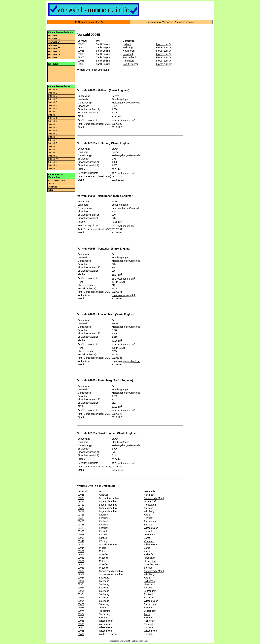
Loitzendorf (150, 535)
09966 (81, 621)
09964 (81, 578)
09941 (81, 541)
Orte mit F (52, 105)
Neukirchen (129, 51)
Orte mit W (53, 159)
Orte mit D (53, 99)
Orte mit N (53, 131)
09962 (81, 571)
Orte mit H (53, 112)
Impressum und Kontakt (120, 641)
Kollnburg (128, 47)
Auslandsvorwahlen (57, 181)
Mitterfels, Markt (152, 564)
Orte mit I (52, 115)
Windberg (149, 511)
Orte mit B (53, 93)
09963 (81, 531)
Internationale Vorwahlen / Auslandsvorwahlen (171, 22)
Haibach (127, 44)
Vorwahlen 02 (54, 36)
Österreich (53, 187)
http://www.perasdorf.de (124, 295)
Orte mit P (53, 137)
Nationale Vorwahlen (89, 22)
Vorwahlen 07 (54, 51)
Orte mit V (53, 156)
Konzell (148, 531)
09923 (81, 608)
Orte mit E (53, 102)
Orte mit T (52, 150)
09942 (81, 617)
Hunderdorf (150, 501)
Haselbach (149, 558)
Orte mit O (53, 134)
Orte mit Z (52, 168)
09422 (81, 501)
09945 (81, 495)
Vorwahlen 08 (54, 55)
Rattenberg (129, 61)
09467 (81, 545)
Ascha (147, 515)
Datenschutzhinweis (140, 641)
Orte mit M (53, 128)
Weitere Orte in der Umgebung (93, 70)
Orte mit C (53, 96)
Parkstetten (150, 505)
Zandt (147, 538)
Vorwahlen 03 (54, 39)
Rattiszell (149, 594)
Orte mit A (52, 90)
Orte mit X (53, 162)
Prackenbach (130, 57)
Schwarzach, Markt (154, 498)
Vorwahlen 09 (54, 58)
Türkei (51, 184)
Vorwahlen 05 (54, 45)
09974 (81, 611)
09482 (81, 634)
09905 (81, 498)
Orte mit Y (53, 165)
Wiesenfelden (151, 528)
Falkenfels (149, 554)
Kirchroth (149, 518)
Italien (51, 190)
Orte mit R (53, 143)
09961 (81, 551)
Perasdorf (128, 54)
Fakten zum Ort (164, 44)
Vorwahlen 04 (54, 42)
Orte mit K (53, 121)
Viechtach (149, 495)
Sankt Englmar (130, 64)
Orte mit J (52, 118)
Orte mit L (52, 124)
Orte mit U (53, 153)
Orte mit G (53, 109)
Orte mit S (53, 146)
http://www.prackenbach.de (126, 361)
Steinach (148, 508)
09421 (81, 604)
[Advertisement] (61, 73)
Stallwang (149, 598)
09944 (81, 548)
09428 (81, 515)
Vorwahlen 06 (54, 48)
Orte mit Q (53, 140)
